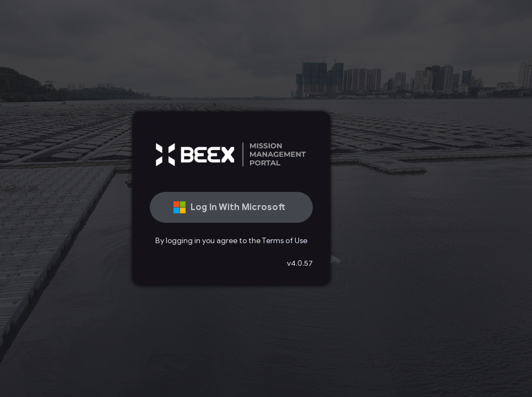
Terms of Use (284, 241)
